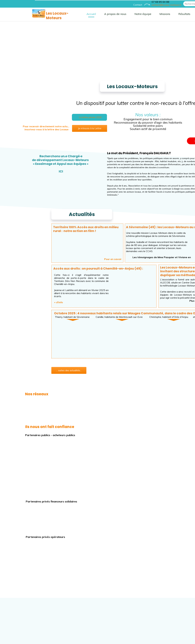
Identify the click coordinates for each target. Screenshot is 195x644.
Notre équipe (108, 14)
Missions (130, 14)
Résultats (149, 14)
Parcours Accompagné (178, 14)
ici (171, 301)
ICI (26, 171)
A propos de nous (80, 14)
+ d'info (24, 302)
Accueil (56, 14)
